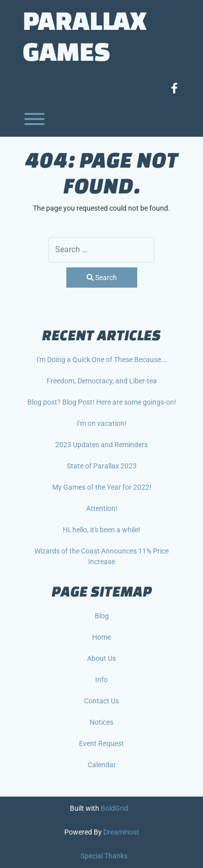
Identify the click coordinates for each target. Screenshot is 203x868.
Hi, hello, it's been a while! (101, 530)
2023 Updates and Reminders (101, 445)
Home (101, 637)
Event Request (101, 743)
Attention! (102, 508)
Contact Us (101, 701)
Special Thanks (104, 856)
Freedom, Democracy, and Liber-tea (102, 381)
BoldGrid (114, 808)
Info (101, 680)
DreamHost (121, 832)
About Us (101, 658)
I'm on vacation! (102, 423)
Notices (101, 722)
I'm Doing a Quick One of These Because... (102, 360)
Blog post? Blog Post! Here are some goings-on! (102, 402)
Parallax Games (85, 35)
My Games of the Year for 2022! (102, 487)
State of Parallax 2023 (102, 466)
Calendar (102, 765)
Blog (102, 616)
